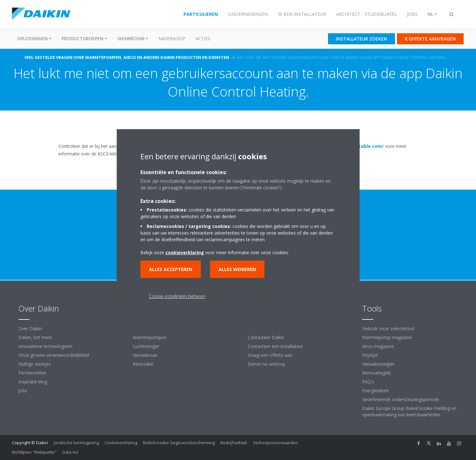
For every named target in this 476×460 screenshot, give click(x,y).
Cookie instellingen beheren (177, 296)
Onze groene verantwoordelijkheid (54, 355)
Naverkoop (172, 38)
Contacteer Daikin (266, 337)
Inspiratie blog (33, 382)
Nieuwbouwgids (378, 364)
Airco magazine (378, 346)
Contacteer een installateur (275, 346)
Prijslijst (370, 355)
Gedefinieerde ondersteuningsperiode (401, 399)
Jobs (23, 391)
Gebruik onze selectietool (388, 328)
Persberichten (32, 373)
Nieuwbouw (145, 355)
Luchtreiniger (146, 346)
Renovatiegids (377, 373)
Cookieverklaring (121, 443)
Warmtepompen (150, 337)
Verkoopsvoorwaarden (275, 443)
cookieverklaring (185, 252)
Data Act (70, 452)
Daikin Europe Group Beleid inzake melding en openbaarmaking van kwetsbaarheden (409, 411)
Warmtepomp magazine (387, 337)
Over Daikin (30, 328)
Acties (203, 38)
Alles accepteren (171, 269)
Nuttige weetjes (35, 364)
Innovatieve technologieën (45, 346)
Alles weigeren (237, 269)
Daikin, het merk (35, 337)
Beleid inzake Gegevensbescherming (179, 443)
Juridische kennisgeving (76, 443)
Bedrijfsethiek (234, 443)
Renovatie (143, 364)
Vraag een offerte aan (270, 355)
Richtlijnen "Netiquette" (34, 452)
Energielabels (376, 391)
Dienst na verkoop (266, 364)
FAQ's (368, 382)
